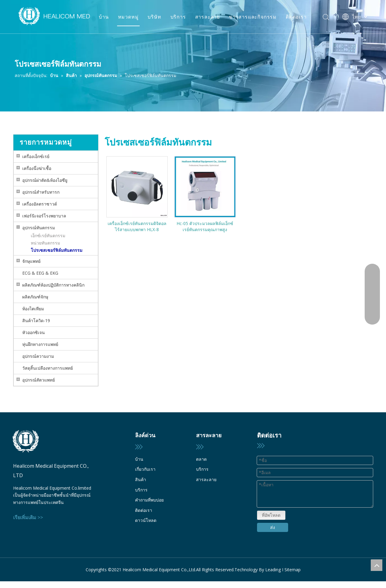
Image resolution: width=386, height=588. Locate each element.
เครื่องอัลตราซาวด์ (40, 204)
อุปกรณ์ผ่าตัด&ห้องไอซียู (45, 180)
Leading (273, 564)
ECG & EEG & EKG (40, 273)
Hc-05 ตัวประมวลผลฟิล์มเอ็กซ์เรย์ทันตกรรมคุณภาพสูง (205, 226)
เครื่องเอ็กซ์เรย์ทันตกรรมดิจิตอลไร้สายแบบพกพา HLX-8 (137, 226)
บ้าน (104, 17)
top (377, 565)
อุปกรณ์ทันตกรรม (39, 228)
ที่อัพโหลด (271, 496)
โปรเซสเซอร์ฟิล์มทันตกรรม (57, 250)
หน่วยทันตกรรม (45, 243)
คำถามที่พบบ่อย (149, 500)
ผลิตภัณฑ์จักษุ (35, 297)
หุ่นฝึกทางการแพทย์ (40, 344)
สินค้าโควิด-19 (36, 320)
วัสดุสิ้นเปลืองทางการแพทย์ (48, 368)
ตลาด (201, 459)
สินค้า (141, 479)
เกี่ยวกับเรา (145, 469)
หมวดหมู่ (128, 17)
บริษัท (154, 17)
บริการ (178, 17)
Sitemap (293, 564)
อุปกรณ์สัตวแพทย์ (39, 380)
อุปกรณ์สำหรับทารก (41, 192)
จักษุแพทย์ (31, 261)
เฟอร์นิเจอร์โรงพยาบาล (44, 216)
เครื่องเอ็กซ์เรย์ (36, 156)
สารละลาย (207, 17)
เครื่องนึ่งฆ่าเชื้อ (37, 168)
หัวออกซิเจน (34, 332)
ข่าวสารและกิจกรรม (253, 17)
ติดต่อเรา (296, 17)
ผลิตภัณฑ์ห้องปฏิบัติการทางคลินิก (53, 285)
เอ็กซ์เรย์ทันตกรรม (48, 236)
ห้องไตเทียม (33, 309)
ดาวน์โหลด (146, 520)
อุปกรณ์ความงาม (38, 356)
